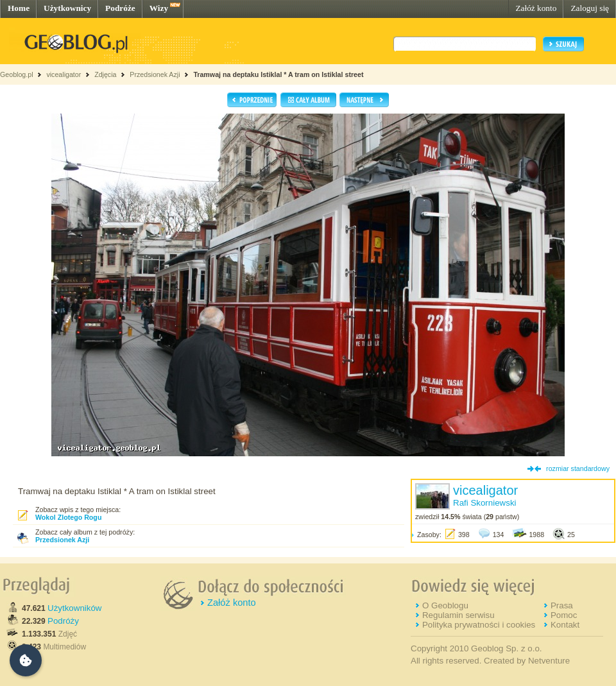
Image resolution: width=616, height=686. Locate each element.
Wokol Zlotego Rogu (68, 517)
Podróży (63, 621)
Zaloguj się (590, 8)
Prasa (562, 605)
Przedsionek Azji (155, 74)
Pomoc (564, 615)
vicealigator (64, 74)
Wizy (159, 8)
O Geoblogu (445, 605)
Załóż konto (536, 8)
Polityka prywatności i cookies (479, 625)
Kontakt (565, 625)
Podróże (120, 8)
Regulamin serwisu (458, 615)
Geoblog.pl (17, 74)
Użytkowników (74, 608)
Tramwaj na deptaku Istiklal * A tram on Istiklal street (278, 74)
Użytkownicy (67, 8)
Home (19, 8)
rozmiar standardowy (578, 468)
